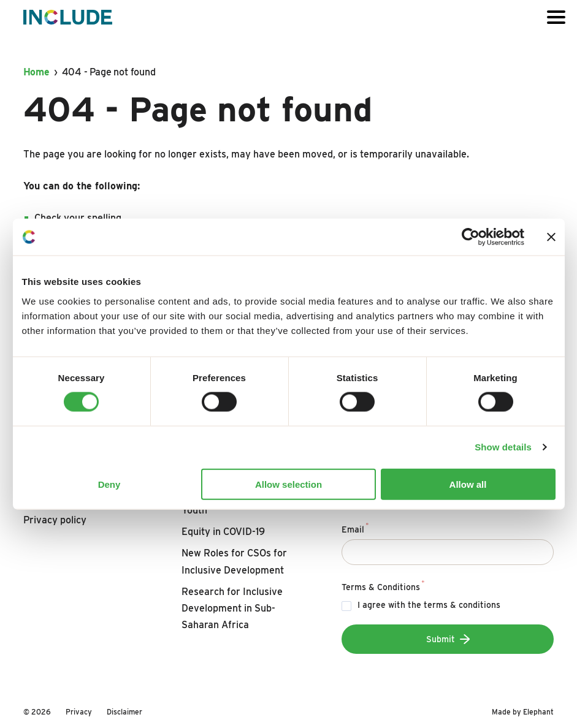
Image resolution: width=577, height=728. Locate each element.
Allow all (468, 484)
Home (36, 72)
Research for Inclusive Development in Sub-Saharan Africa (232, 608)
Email (355, 528)
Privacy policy (55, 520)
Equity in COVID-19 (223, 532)
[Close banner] (551, 237)
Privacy (79, 712)
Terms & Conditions (383, 585)
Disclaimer (124, 712)
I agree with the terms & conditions (429, 605)
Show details (503, 447)
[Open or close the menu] (556, 17)
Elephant (538, 712)
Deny (109, 484)
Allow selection (288, 484)
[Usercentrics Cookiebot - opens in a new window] (471, 237)
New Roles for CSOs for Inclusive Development (234, 561)
